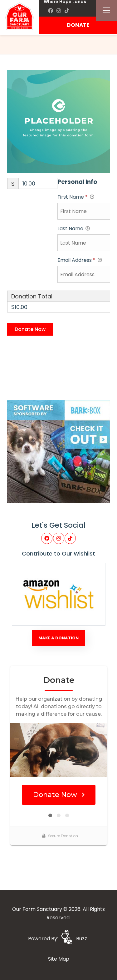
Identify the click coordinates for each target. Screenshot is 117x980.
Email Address (80, 260)
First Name (76, 197)
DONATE (78, 25)
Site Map (59, 959)
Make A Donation (58, 638)
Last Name (74, 229)
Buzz (82, 939)
